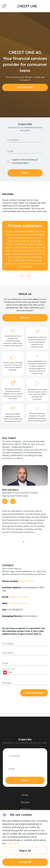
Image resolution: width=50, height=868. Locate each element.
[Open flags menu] (5, 672)
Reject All (25, 851)
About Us (25, 810)
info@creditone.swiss (19, 597)
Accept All (25, 862)
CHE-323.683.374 (15, 610)
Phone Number (8, 669)
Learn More (13, 843)
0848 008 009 (26, 581)
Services (25, 318)
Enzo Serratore (30, 616)
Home (25, 795)
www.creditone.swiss (18, 603)
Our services (25, 87)
